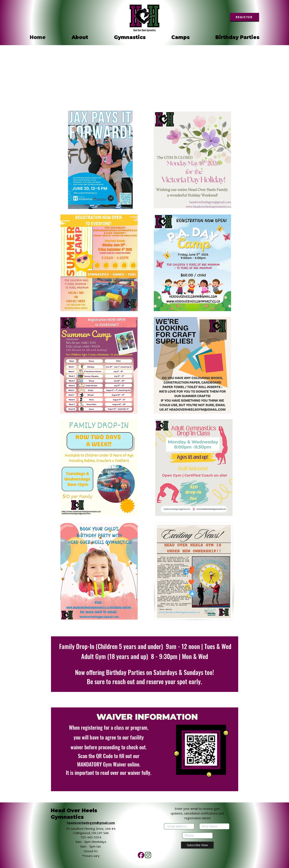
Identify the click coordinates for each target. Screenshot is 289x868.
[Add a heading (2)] (148, 855)
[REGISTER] (245, 17)
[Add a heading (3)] (141, 855)
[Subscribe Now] (197, 845)
